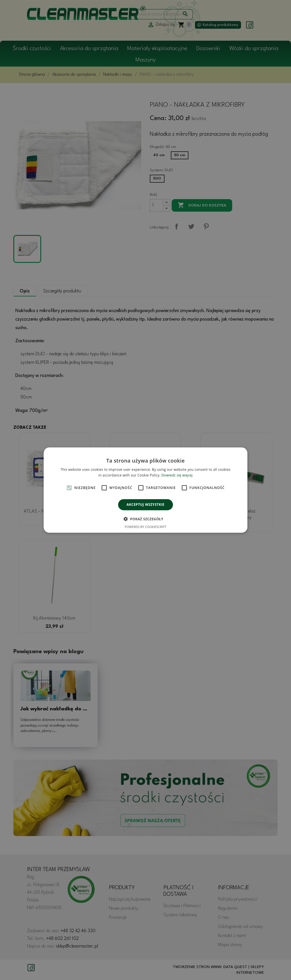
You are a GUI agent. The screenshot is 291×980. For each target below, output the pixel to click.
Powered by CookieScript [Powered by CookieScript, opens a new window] (146, 527)
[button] (145, 519)
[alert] (145, 490)
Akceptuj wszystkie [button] (145, 505)
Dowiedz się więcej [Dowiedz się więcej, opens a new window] (177, 475)
